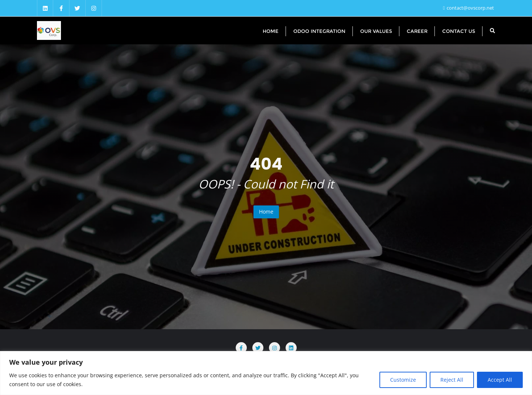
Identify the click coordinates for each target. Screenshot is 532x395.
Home (266, 212)
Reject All (452, 380)
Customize (403, 380)
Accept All (500, 380)
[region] (266, 373)
